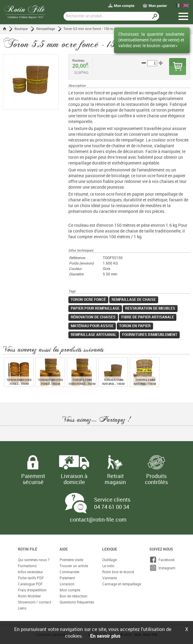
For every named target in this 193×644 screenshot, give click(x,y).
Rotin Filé (28, 549)
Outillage (110, 560)
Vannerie (110, 578)
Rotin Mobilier (29, 596)
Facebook (162, 560)
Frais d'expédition (32, 590)
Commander (70, 572)
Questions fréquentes (77, 602)
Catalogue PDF (30, 584)
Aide (64, 549)
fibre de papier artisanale (148, 317)
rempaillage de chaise (134, 299)
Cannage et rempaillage (122, 584)
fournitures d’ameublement (150, 334)
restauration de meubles (150, 308)
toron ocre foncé (88, 299)
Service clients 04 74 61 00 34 (112, 503)
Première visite (71, 560)
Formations (27, 566)
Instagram (162, 568)
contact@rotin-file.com (98, 519)
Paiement (67, 578)
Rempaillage (46, 29)
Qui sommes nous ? (34, 560)
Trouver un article (74, 566)
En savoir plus (105, 636)
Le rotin (108, 566)
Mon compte (70, 590)
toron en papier (135, 326)
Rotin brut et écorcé (118, 572)
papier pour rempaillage (95, 308)
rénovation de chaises (93, 317)
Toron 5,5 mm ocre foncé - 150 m (88, 29)
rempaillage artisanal (94, 334)
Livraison (67, 584)
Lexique (110, 549)
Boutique (21, 29)
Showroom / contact (34, 602)
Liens (22, 608)
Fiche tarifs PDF (31, 578)
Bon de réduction (74, 596)
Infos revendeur (30, 572)
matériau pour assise (92, 326)
